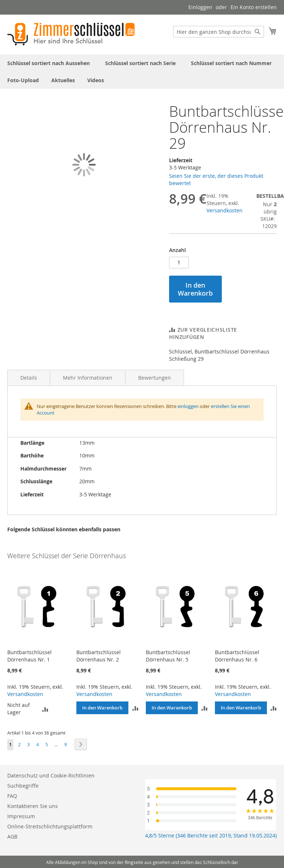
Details (29, 378)
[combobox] (219, 32)
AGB (12, 837)
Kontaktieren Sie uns (33, 806)
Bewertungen (155, 378)
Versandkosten (225, 210)
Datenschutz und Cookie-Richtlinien (51, 775)
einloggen (188, 406)
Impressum (21, 816)
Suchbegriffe (23, 786)
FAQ (12, 796)
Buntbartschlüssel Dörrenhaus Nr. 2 (99, 656)
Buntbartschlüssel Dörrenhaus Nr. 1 (29, 656)
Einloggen (200, 7)
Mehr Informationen (88, 378)
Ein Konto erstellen (254, 7)
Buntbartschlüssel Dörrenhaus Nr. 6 (237, 656)
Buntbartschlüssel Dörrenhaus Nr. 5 (168, 656)
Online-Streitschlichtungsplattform (50, 826)
